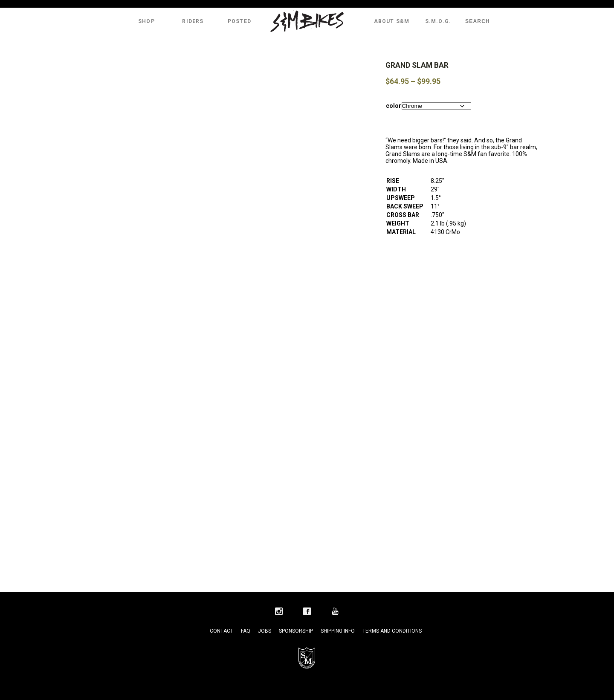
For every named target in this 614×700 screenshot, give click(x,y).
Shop (146, 21)
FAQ (246, 631)
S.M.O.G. (438, 21)
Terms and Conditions (392, 631)
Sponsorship (296, 631)
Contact (222, 631)
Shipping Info (338, 631)
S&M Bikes (307, 21)
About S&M (392, 21)
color (394, 106)
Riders (193, 21)
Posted (239, 21)
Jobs (265, 631)
